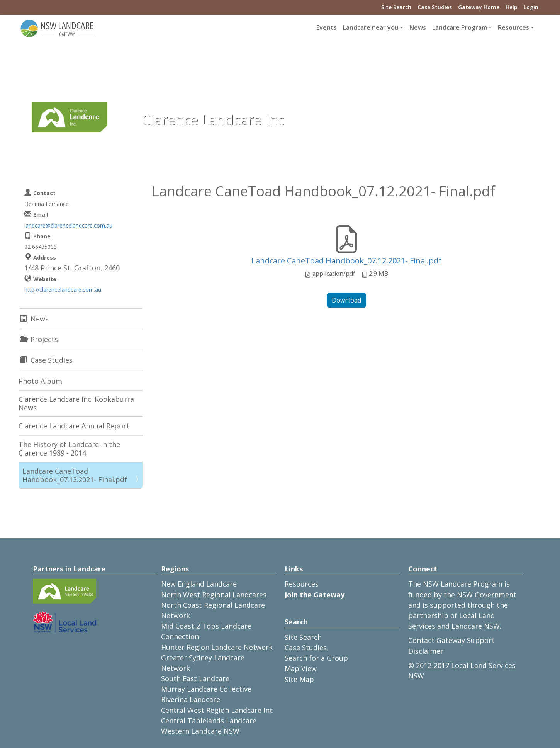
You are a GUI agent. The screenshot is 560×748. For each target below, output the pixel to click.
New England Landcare (199, 584)
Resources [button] (513, 27)
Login (531, 7)
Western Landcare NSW (200, 731)
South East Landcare (195, 678)
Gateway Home (479, 7)
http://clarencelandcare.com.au (63, 290)
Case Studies (435, 7)
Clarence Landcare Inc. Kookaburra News (76, 403)
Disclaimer (426, 651)
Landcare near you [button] (371, 27)
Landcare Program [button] (460, 27)
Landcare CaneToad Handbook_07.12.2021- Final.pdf (346, 261)
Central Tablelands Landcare (209, 721)
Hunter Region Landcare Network (217, 647)
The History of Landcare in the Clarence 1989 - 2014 (69, 449)
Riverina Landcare (191, 699)
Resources (302, 584)
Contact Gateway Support (451, 640)
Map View (301, 668)
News (418, 27)
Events (327, 27)
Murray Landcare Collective (206, 689)
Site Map (299, 679)
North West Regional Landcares (214, 595)
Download (346, 300)
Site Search (396, 7)
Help (512, 7)
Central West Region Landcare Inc (217, 710)
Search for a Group (316, 658)
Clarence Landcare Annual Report (74, 426)
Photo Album (40, 381)
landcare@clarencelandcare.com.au (68, 225)
